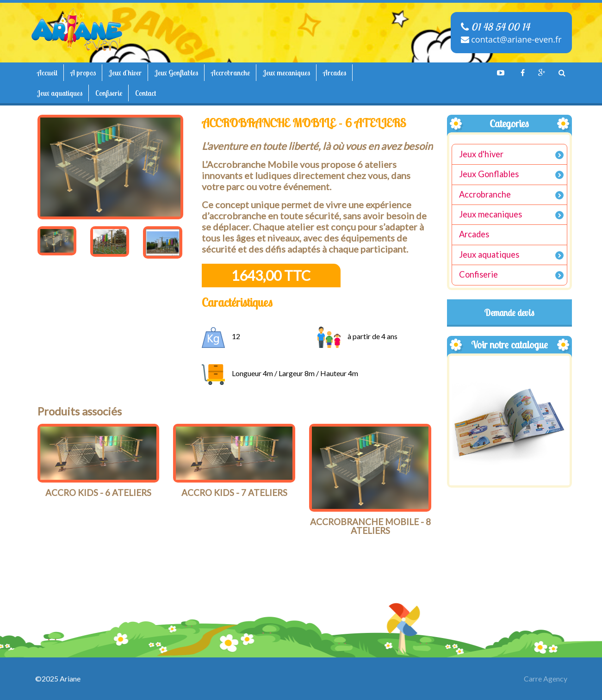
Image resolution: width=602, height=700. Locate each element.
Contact (146, 93)
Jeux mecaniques (286, 73)
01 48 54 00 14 (495, 27)
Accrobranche (230, 73)
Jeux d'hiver (125, 73)
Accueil (47, 73)
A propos (83, 73)
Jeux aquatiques (60, 93)
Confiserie (109, 93)
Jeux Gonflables (176, 73)
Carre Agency (546, 678)
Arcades (335, 73)
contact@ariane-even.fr (511, 39)
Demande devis (509, 313)
